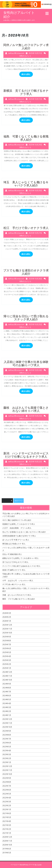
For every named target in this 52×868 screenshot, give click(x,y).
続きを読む (26, 74)
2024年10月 (7, 680)
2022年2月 (7, 805)
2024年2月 (7, 711)
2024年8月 (7, 688)
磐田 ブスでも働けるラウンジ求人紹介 (19, 599)
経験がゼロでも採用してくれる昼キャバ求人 (21, 558)
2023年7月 (7, 739)
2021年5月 (7, 817)
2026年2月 (7, 617)
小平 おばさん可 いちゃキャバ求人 (18, 580)
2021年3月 (7, 825)
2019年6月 (7, 849)
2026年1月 (7, 621)
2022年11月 (7, 770)
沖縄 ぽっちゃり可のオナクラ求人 (17, 595)
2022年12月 (7, 766)
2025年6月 (7, 648)
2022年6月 (7, 790)
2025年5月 (7, 652)
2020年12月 (7, 837)
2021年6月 (7, 813)
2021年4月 (7, 821)
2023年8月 (7, 735)
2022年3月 (7, 802)
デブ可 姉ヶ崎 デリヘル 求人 (14, 584)
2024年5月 (7, 699)
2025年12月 (7, 625)
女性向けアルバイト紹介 (19, 15)
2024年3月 (7, 707)
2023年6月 (7, 743)
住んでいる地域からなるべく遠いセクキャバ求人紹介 (24, 532)
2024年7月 (7, 692)
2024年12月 (7, 672)
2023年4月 (7, 751)
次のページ (19, 501)
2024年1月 (7, 715)
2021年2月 (7, 829)
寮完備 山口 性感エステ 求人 (14, 544)
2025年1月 (7, 668)
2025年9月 (7, 637)
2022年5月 (7, 794)
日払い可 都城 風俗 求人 (12, 554)
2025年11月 (7, 629)
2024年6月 (7, 696)
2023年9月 (7, 731)
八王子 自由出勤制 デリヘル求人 (17, 528)
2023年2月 (7, 758)
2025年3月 (7, 660)
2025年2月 (7, 664)
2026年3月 (7, 613)
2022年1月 (7, 809)
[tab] (47, 13)
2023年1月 (7, 762)
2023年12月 (7, 719)
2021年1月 (7, 833)
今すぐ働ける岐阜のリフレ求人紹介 (17, 520)
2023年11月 (7, 723)
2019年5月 (7, 853)
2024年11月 (7, 676)
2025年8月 (7, 641)
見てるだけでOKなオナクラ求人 (15, 562)
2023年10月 (7, 727)
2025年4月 (7, 656)
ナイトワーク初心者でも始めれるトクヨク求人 (21, 566)
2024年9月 (7, 684)
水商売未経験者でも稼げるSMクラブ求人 (19, 536)
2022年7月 (7, 786)
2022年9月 (7, 778)
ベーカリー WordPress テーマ (22, 865)
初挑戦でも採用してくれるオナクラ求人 (19, 524)
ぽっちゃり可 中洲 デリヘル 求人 (16, 540)
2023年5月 (7, 747)
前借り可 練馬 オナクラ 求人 (14, 570)
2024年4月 (7, 703)
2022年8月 (7, 782)
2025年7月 (7, 644)
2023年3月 (7, 754)
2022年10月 (7, 774)
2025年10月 (7, 633)
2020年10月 (7, 845)
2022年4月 (7, 798)
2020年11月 (7, 841)
